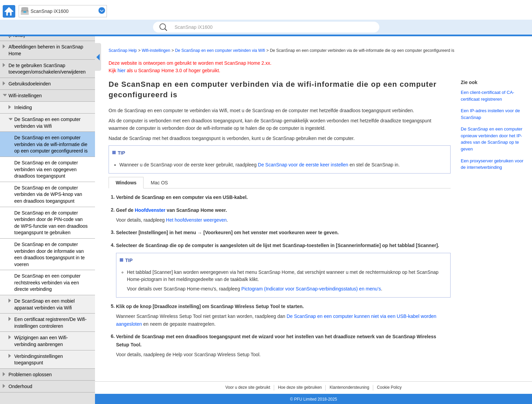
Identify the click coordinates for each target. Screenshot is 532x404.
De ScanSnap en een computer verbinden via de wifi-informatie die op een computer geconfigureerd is (51, 144)
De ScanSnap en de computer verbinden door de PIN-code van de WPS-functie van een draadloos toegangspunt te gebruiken (51, 223)
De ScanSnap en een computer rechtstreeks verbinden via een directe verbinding (47, 282)
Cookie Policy (389, 387)
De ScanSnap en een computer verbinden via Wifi (47, 123)
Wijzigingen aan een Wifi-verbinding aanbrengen (41, 341)
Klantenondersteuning (349, 387)
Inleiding (23, 107)
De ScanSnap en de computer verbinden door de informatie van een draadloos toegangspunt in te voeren (50, 254)
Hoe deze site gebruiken (300, 387)
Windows (126, 183)
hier (121, 70)
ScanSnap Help (123, 50)
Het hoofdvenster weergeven (196, 220)
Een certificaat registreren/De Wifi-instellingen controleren (50, 323)
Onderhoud (20, 386)
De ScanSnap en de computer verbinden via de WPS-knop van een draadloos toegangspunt (48, 194)
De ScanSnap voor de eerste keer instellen (303, 165)
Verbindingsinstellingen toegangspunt (39, 360)
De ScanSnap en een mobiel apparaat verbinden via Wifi (44, 304)
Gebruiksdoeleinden (30, 84)
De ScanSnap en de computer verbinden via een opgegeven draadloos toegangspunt (46, 169)
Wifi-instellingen (25, 96)
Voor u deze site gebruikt (248, 387)
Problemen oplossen (30, 375)
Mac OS (159, 183)
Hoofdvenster (150, 210)
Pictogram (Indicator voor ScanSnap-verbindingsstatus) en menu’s (311, 289)
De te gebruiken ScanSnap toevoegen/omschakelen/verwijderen (47, 69)
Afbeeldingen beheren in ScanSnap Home (46, 50)
